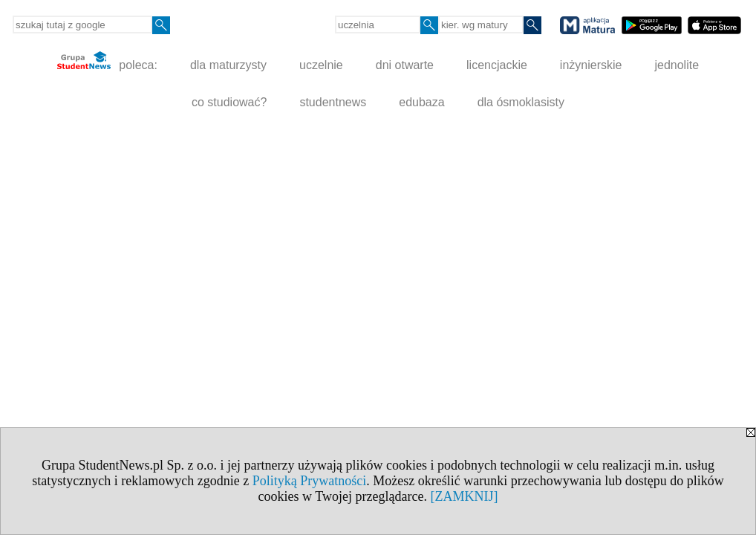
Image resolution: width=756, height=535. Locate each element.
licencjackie (497, 65)
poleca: (107, 61)
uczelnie (321, 65)
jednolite (677, 65)
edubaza (421, 102)
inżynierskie (591, 65)
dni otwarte (405, 65)
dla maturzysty (228, 65)
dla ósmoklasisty (521, 102)
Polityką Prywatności (310, 481)
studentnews (333, 102)
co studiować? (229, 102)
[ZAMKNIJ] (464, 496)
